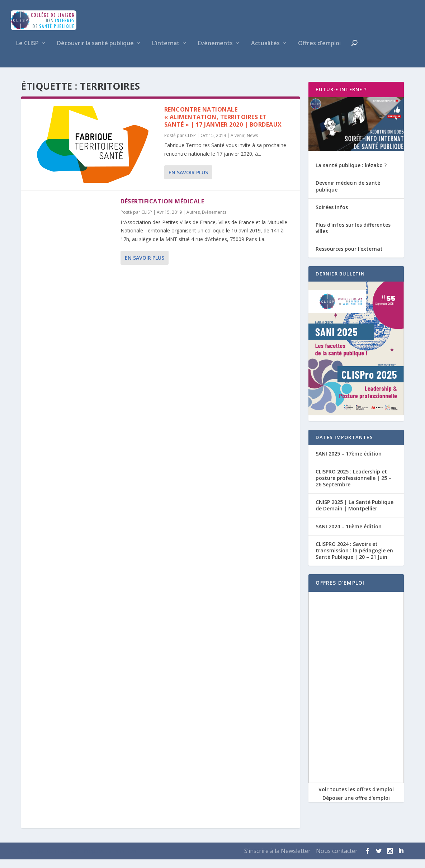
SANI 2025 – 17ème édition (349, 462)
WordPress (126, 860)
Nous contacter (337, 859)
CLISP (190, 144)
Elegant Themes (62, 860)
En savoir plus (188, 181)
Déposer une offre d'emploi (356, 806)
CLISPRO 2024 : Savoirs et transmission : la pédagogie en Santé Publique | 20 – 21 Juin (354, 559)
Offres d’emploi (319, 52)
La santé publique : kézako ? (351, 174)
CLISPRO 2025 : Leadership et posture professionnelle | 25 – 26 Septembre (353, 486)
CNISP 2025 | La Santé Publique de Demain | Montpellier (355, 514)
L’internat (166, 52)
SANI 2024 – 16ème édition (349, 535)
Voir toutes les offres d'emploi (356, 798)
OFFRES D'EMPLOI (340, 591)
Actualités (265, 52)
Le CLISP (27, 52)
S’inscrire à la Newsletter (277, 859)
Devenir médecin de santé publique (348, 195)
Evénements (215, 52)
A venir (238, 144)
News (252, 144)
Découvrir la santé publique (95, 52)
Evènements (214, 221)
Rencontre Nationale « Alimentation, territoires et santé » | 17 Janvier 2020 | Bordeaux (223, 126)
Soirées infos (332, 215)
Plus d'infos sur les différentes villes (353, 236)
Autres (193, 221)
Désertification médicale (162, 210)
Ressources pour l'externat (349, 257)
